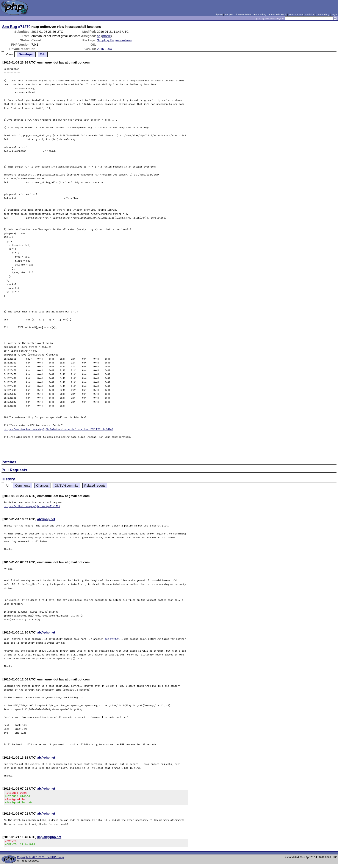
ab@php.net (46, 519)
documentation (243, 14)
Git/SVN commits (66, 486)
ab (99, 36)
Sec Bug (10, 27)
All (7, 486)
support (229, 14)
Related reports (95, 486)
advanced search (277, 14)
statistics (310, 14)
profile (106, 36)
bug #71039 (112, 639)
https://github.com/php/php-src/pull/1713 (32, 506)
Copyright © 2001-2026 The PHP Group (40, 861)
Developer (26, 54)
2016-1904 (104, 49)
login (334, 14)
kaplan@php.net (49, 840)
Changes (42, 486)
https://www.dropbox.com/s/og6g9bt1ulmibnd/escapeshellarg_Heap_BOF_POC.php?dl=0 (58, 429)
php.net (219, 14)
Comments (23, 486)
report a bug (260, 14)
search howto (296, 14)
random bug (323, 14)
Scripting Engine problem (114, 40)
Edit (43, 54)
